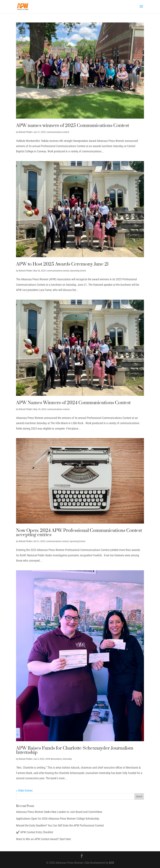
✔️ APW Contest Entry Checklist (35, 832)
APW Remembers (54, 759)
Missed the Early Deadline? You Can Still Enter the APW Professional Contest (60, 825)
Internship (67, 759)
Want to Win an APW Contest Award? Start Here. (44, 839)
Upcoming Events (78, 271)
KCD (112, 863)
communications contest (58, 132)
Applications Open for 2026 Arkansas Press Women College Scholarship (58, 819)
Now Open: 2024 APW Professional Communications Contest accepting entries (79, 533)
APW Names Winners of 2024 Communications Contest (73, 403)
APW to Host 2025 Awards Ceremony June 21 (62, 264)
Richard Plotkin (25, 132)
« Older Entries (24, 790)
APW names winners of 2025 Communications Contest (73, 126)
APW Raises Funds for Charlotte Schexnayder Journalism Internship (75, 750)
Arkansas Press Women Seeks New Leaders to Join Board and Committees (59, 812)
